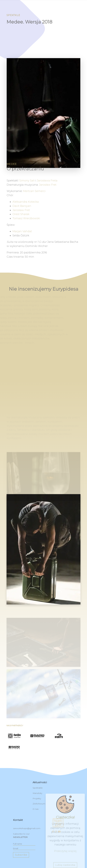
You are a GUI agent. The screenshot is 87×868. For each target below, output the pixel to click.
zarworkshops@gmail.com (27, 828)
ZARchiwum (39, 804)
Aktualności (40, 782)
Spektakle (38, 788)
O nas (36, 809)
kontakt (18, 820)
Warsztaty (37, 793)
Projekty (37, 798)
